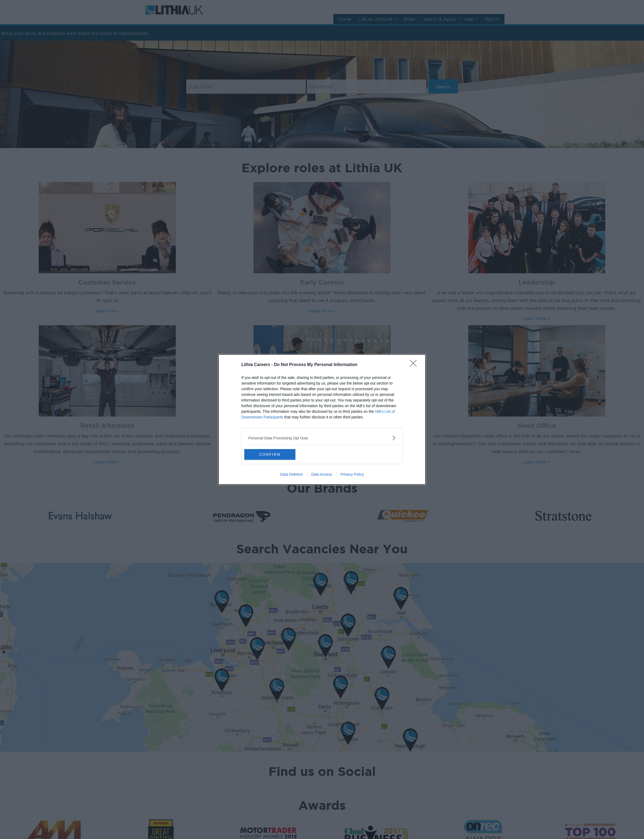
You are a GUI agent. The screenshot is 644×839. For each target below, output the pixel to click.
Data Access (322, 474)
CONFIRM (270, 454)
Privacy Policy (352, 474)
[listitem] (322, 438)
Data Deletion (291, 474)
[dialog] (322, 419)
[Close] (415, 365)
